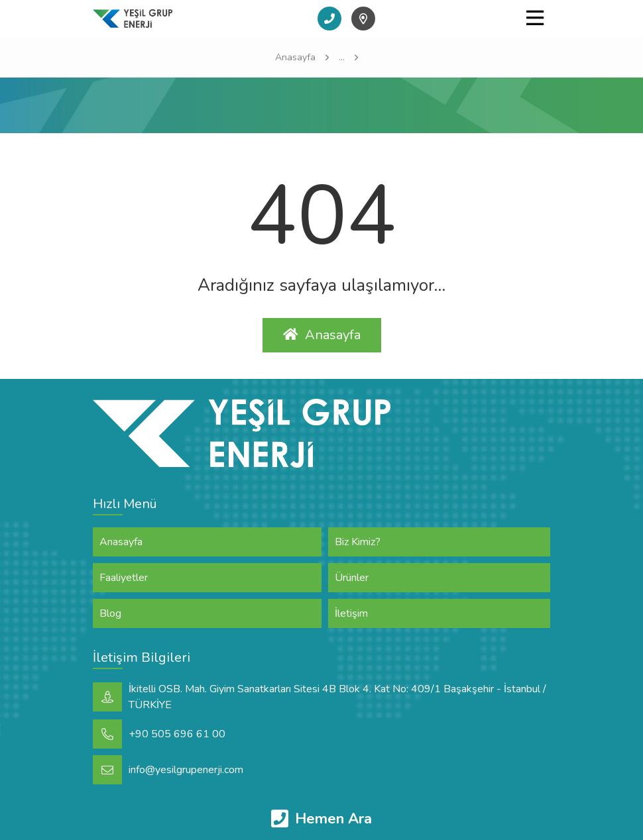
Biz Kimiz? (358, 542)
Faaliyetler (124, 578)
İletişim (351, 613)
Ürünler (352, 578)
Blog (110, 613)
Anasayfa (322, 335)
